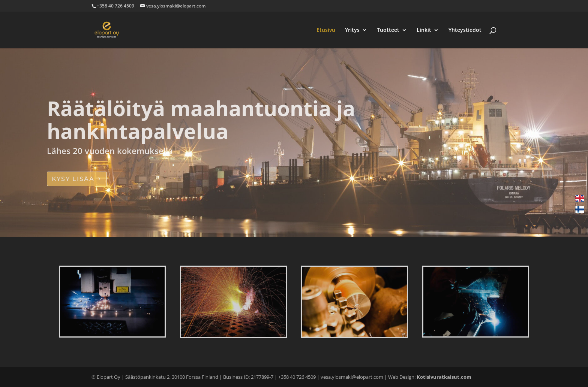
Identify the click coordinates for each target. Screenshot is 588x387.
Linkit (424, 30)
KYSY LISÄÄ (73, 179)
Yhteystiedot (465, 30)
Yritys (352, 30)
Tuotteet (388, 30)
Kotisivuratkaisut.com (444, 377)
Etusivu (326, 30)
